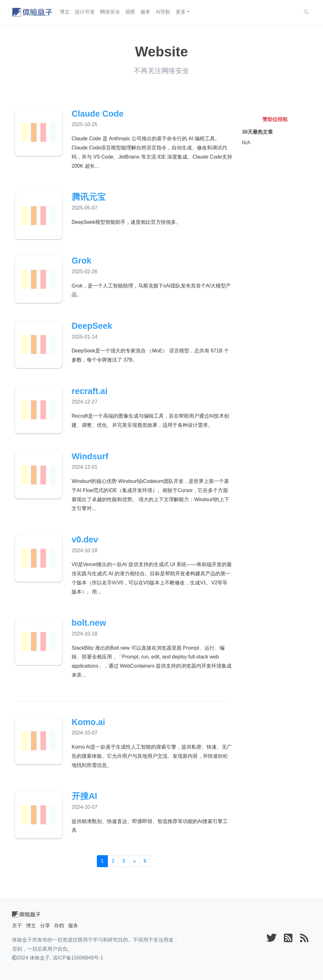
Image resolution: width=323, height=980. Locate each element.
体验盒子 (40, 958)
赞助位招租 (275, 119)
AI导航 (163, 12)
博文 (65, 12)
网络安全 (110, 12)
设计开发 (85, 12)
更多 (181, 12)
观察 (130, 12)
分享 (45, 926)
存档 (59, 926)
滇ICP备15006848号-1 (78, 958)
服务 (145, 12)
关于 (17, 926)
